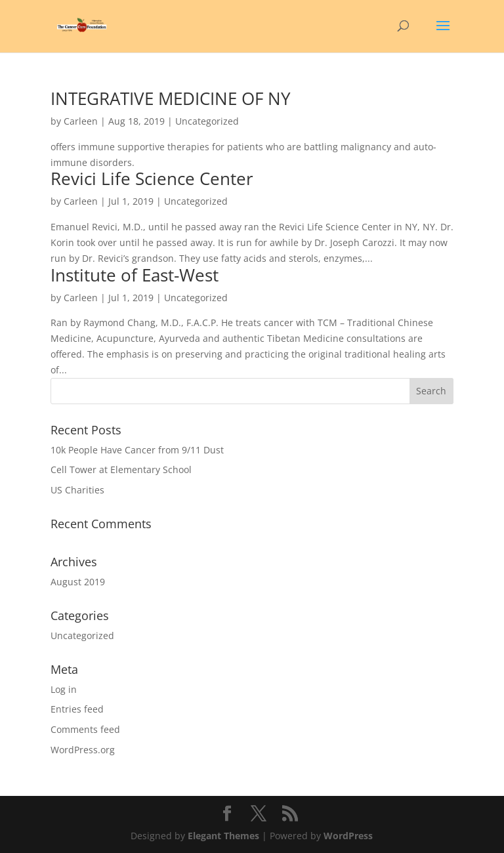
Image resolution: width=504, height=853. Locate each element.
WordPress (348, 836)
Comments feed (85, 729)
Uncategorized (82, 635)
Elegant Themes (223, 836)
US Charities (77, 490)
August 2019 (78, 582)
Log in (64, 689)
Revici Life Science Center (152, 178)
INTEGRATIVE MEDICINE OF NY (171, 98)
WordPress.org (83, 750)
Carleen (81, 121)
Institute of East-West (135, 275)
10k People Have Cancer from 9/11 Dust (137, 450)
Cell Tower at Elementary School (121, 469)
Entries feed (77, 709)
